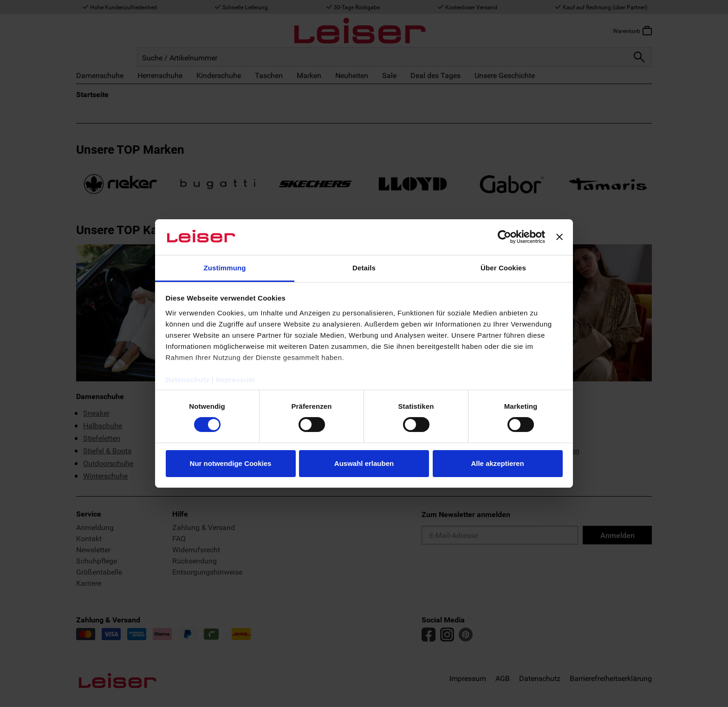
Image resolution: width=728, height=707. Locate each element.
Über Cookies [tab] (503, 268)
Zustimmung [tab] (225, 268)
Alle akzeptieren (497, 463)
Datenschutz (188, 380)
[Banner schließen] (559, 237)
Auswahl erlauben (364, 463)
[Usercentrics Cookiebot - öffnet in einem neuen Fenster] (504, 237)
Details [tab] (364, 268)
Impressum (236, 380)
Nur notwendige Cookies (231, 463)
